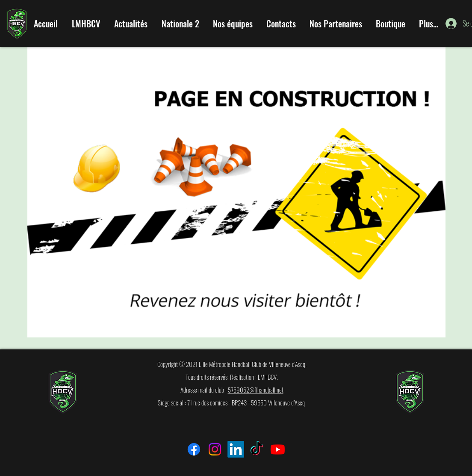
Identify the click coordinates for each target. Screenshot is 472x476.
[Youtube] (278, 449)
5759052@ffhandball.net (256, 390)
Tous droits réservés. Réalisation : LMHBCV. (232, 377)
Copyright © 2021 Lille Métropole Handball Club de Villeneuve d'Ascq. (232, 364)
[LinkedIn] (236, 449)
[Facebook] (194, 449)
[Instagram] (215, 449)
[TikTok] (257, 449)
